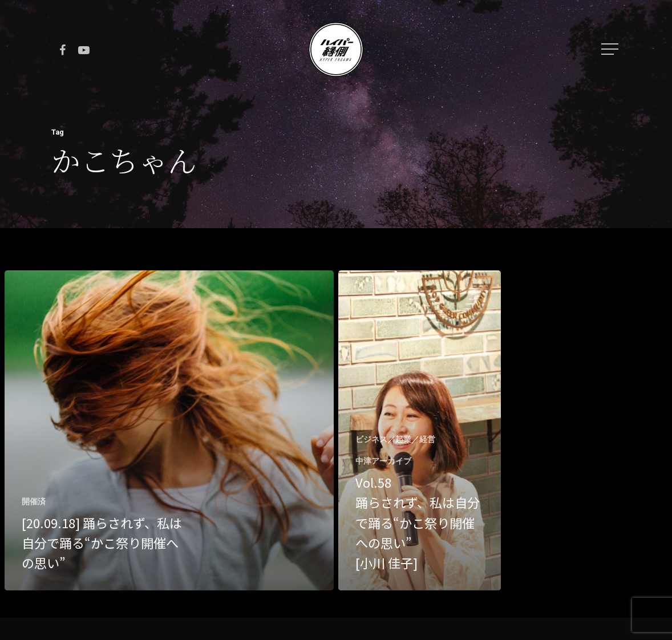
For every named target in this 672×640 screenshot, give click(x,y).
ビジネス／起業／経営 (395, 439)
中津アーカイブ (383, 461)
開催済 (34, 501)
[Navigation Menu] (611, 49)
